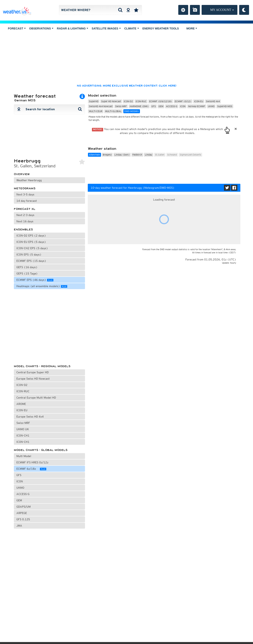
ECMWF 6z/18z (31, 469)
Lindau (149, 155)
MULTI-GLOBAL (113, 111)
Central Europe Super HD (34, 372)
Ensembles (23, 230)
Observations (41, 28)
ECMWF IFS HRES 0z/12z (34, 462)
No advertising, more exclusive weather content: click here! (127, 86)
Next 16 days (25, 221)
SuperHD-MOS (225, 106)
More (192, 28)
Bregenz (107, 155)
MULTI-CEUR (96, 111)
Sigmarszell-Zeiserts (190, 155)
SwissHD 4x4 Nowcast (101, 106)
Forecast (17, 28)
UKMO (20, 488)
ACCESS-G (23, 494)
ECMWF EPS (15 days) (31, 261)
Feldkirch (137, 155)
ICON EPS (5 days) (29, 255)
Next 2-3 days (25, 215)
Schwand (172, 155)
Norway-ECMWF (197, 106)
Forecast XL (25, 209)
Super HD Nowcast (111, 101)
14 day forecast (27, 201)
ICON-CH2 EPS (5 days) (32, 248)
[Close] (236, 129)
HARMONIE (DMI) (139, 106)
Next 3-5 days (25, 194)
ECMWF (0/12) (183, 101)
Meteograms (25, 188)
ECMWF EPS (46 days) (35, 280)
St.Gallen (160, 155)
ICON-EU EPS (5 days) (31, 242)
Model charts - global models (41, 450)
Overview (22, 174)
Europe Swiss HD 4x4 (34, 416)
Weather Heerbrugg (29, 180)
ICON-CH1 (23, 436)
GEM (19, 500)
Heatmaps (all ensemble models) (42, 286)
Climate (132, 28)
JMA (19, 526)
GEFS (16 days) (27, 267)
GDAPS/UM (24, 507)
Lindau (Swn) (122, 155)
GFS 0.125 (23, 519)
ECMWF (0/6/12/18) (161, 101)
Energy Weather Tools (161, 28)
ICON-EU (22, 410)
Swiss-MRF (27, 423)
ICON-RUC (23, 391)
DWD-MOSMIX (132, 111)
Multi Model (26, 456)
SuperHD (94, 101)
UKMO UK (23, 429)
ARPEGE (22, 513)
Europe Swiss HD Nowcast (35, 378)
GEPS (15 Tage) (27, 273)
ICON (21, 481)
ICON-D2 (22, 385)
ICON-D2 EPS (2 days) (31, 236)
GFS (20, 475)
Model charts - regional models (42, 366)
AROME (21, 404)
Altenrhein (94, 155)
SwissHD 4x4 (213, 101)
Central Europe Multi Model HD (38, 397)
